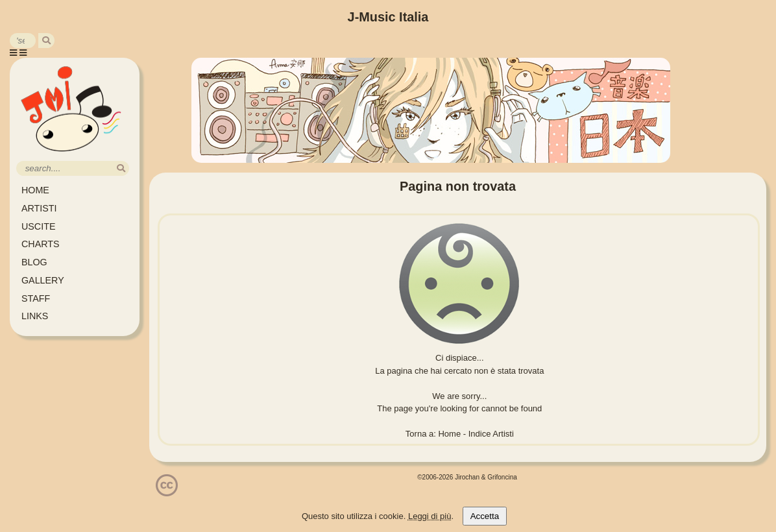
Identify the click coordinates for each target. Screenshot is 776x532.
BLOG (34, 262)
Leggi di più (430, 516)
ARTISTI (39, 208)
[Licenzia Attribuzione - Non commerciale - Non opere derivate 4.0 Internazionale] (167, 491)
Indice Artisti (491, 434)
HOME (35, 190)
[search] (46, 41)
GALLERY (43, 280)
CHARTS (41, 244)
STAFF (36, 298)
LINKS (35, 316)
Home (449, 434)
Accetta (485, 516)
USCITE (38, 226)
